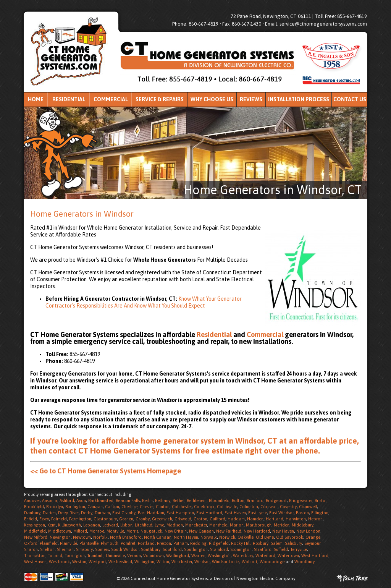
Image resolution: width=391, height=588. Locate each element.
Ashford (67, 501)
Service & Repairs (160, 99)
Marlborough (259, 525)
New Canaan (201, 531)
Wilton (163, 562)
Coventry (288, 507)
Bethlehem (197, 501)
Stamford (219, 549)
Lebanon (92, 525)
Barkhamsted (101, 501)
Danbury (32, 513)
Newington (60, 537)
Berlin (147, 501)
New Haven (283, 531)
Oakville (246, 537)
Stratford (263, 549)
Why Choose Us (212, 99)
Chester (147, 507)
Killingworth (69, 525)
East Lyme (258, 513)
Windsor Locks (226, 562)
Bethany (163, 501)
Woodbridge (272, 562)
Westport (97, 562)
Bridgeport (276, 501)
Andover (32, 501)
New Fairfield (229, 531)
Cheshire (129, 507)
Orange (313, 537)
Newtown (82, 537)
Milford (80, 531)
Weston (79, 562)
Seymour (312, 543)
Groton (200, 519)
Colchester (182, 507)
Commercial (111, 99)
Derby (87, 513)
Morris (132, 531)
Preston (164, 543)
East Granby (124, 513)
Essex (44, 519)
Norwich (227, 537)
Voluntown (153, 556)
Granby (143, 519)
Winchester (182, 562)
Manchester (196, 525)
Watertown (288, 556)
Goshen (126, 519)
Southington (196, 549)
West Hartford (315, 556)
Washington (219, 556)
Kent (52, 525)
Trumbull (95, 556)
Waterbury (243, 556)
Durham (102, 513)
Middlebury (303, 525)
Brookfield (34, 507)
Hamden (255, 519)
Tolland (55, 556)
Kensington (35, 525)
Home (36, 99)
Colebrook (204, 507)
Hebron (315, 519)
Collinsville (227, 507)
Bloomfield (219, 501)
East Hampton (180, 513)
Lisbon (126, 525)
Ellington (320, 513)
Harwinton (296, 519)
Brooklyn (55, 507)
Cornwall (269, 507)
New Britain (176, 531)
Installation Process (299, 99)
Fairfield (59, 519)
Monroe (97, 531)
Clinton (163, 507)
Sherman (65, 549)
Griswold (183, 519)
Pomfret (128, 543)
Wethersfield (120, 562)
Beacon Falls (128, 501)
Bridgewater (301, 501)
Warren (198, 556)
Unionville (115, 556)
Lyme (159, 525)
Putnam (181, 543)
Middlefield (35, 531)
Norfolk (100, 537)
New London (308, 531)
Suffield (281, 549)
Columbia (249, 507)
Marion (237, 525)
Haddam (236, 519)
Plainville (69, 543)
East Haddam (151, 513)
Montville (115, 531)
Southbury (151, 549)
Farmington (80, 519)
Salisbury (293, 543)
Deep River (68, 513)
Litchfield (144, 525)
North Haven (186, 537)
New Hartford (257, 531)
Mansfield (218, 525)
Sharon (31, 549)
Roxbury (261, 543)
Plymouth (110, 543)
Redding (198, 543)
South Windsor (125, 549)
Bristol (321, 501)
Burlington (75, 507)
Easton (302, 513)
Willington (144, 562)
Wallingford (178, 556)
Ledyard (110, 525)
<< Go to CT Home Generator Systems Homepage (106, 471)
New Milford (36, 537)
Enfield (31, 519)
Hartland (275, 519)
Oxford (31, 543)
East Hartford (209, 513)
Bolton (238, 501)
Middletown (60, 531)
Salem (277, 543)
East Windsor (281, 513)
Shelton (47, 549)
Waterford (265, 556)
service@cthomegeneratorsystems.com (323, 24)
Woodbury (305, 562)
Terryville (299, 549)
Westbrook (59, 562)
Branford (255, 501)
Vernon (134, 556)
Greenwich (162, 519)
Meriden (282, 525)
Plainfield (49, 543)
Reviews (251, 99)
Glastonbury (105, 519)
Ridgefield (219, 543)
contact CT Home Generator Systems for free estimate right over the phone (183, 450)
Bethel (179, 501)
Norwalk (209, 537)
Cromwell (308, 507)
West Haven (35, 562)
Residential (69, 99)
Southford (172, 549)
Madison (175, 525)
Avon (81, 501)
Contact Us (350, 99)
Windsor (202, 562)
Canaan (95, 507)
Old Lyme (265, 537)
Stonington (241, 549)
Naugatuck (151, 531)
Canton (112, 507)
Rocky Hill (241, 543)
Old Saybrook (290, 537)
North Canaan (158, 537)
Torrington (75, 556)
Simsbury (84, 549)
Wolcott (250, 562)
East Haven (235, 513)
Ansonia (50, 501)
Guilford (217, 519)
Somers (102, 549)
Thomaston (35, 556)
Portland (146, 543)
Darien (49, 513)
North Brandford (126, 537)
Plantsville (89, 543)
